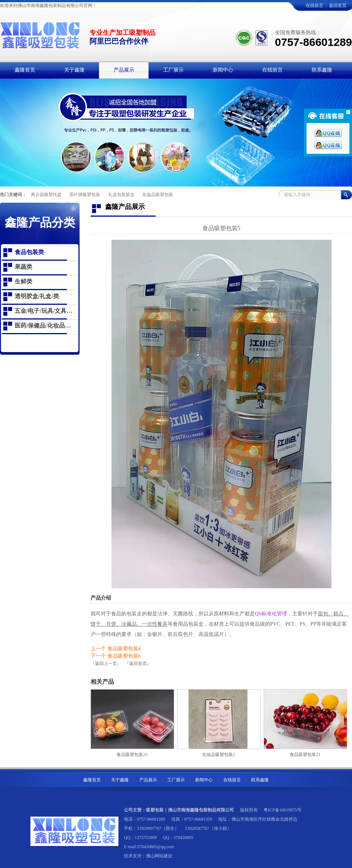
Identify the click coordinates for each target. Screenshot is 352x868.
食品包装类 (29, 252)
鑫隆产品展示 (125, 207)
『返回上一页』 (106, 663)
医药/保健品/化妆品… (43, 325)
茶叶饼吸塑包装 (85, 195)
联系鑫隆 (260, 780)
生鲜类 (23, 281)
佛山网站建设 (159, 856)
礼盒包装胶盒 (121, 195)
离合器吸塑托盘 (46, 195)
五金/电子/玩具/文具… (43, 311)
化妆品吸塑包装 (158, 195)
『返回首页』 (138, 663)
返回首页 (338, 6)
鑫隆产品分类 (40, 223)
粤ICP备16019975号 (283, 810)
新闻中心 (204, 780)
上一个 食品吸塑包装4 (116, 649)
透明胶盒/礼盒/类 (37, 296)
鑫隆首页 (92, 780)
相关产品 (102, 682)
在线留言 (315, 6)
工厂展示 (176, 780)
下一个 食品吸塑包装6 (116, 656)
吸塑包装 (155, 810)
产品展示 (148, 780)
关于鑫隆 (120, 780)
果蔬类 (23, 267)
